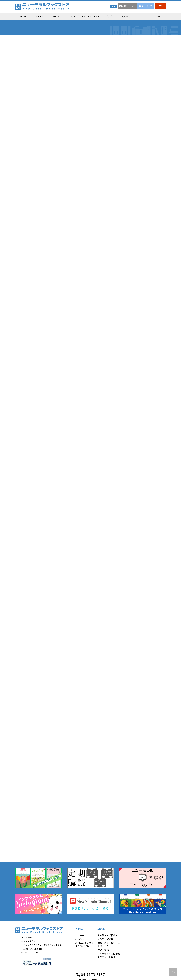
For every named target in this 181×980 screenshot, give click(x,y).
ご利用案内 (125, 16)
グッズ (109, 16)
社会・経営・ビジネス (109, 943)
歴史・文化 (103, 950)
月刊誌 (56, 16)
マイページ (146, 6)
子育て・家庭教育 (106, 939)
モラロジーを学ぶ (106, 957)
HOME (23, 16)
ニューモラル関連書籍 (109, 953)
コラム (158, 16)
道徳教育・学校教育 (108, 935)
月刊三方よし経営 (84, 943)
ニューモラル (40, 16)
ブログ (141, 16)
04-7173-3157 (91, 974)
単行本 (72, 16)
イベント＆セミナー (90, 16)
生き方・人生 (104, 946)
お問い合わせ (127, 6)
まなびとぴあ (82, 946)
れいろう (80, 939)
